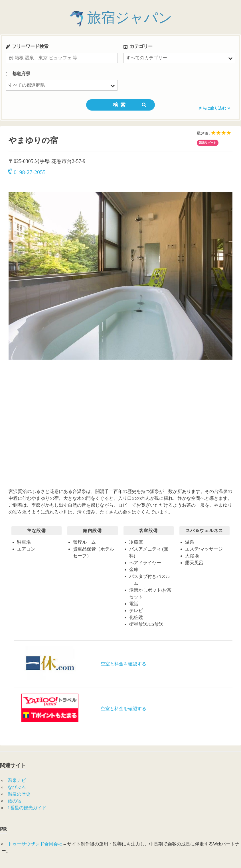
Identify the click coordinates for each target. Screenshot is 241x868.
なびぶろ (17, 787)
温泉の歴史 (19, 794)
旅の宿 (15, 801)
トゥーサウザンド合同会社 (35, 844)
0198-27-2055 (27, 172)
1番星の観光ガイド (27, 808)
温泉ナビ (17, 780)
